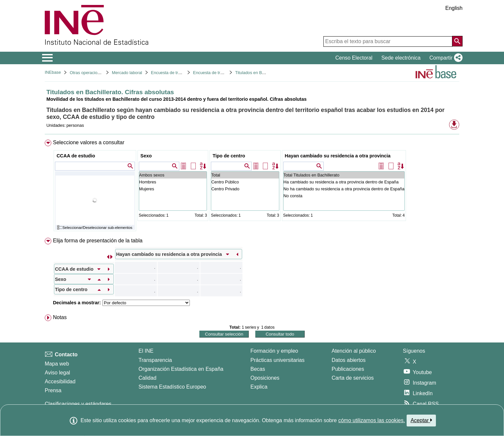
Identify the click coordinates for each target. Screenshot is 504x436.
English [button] (454, 8)
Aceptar (421, 420)
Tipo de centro (229, 156)
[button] (445, 58)
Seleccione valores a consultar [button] (89, 142)
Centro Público (245, 182)
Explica (259, 387)
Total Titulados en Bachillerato (344, 175)
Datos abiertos (349, 360)
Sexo (146, 156)
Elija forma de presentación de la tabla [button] (98, 241)
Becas (258, 369)
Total (245, 175)
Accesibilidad (60, 381)
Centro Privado (245, 189)
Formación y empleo (274, 351)
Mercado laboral (127, 73)
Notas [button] (60, 317)
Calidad (147, 378)
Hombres (173, 182)
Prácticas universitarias (277, 360)
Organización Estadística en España (181, 369)
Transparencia (155, 360)
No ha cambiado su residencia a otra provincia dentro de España (344, 189)
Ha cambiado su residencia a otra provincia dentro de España (344, 182)
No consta (344, 196)
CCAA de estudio (76, 156)
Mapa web (57, 364)
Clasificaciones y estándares (78, 404)
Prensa (53, 390)
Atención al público (354, 351)
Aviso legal (57, 373)
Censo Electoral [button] (354, 58)
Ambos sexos (173, 175)
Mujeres (173, 189)
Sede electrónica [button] (401, 58)
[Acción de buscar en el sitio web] (457, 41)
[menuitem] (252, 187)
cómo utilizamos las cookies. (372, 420)
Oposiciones (265, 378)
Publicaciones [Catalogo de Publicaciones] (348, 369)
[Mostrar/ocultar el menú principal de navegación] (48, 58)
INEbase (53, 72)
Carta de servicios (353, 378)
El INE (146, 351)
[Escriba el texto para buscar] (388, 41)
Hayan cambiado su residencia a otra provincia (338, 156)
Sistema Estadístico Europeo (172, 387)
